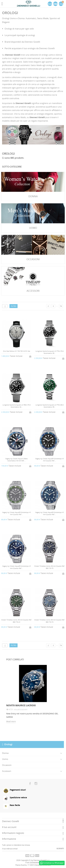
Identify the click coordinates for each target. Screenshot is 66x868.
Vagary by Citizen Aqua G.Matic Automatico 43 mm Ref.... (16, 460)
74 (61, 306)
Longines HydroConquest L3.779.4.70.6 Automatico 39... (49, 352)
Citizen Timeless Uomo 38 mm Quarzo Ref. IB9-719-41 (16, 621)
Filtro (14, 306)
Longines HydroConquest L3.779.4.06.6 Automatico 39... (49, 406)
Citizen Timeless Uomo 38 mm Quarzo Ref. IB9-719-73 (49, 621)
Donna (5, 753)
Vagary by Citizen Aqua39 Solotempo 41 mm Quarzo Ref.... (50, 460)
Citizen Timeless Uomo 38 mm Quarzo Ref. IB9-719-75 (49, 567)
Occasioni (7, 765)
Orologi (8, 744)
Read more (11, 721)
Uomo (5, 759)
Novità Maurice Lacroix (21, 705)
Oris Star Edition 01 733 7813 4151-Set (17, 351)
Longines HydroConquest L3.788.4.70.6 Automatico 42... (16, 406)
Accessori (7, 771)
